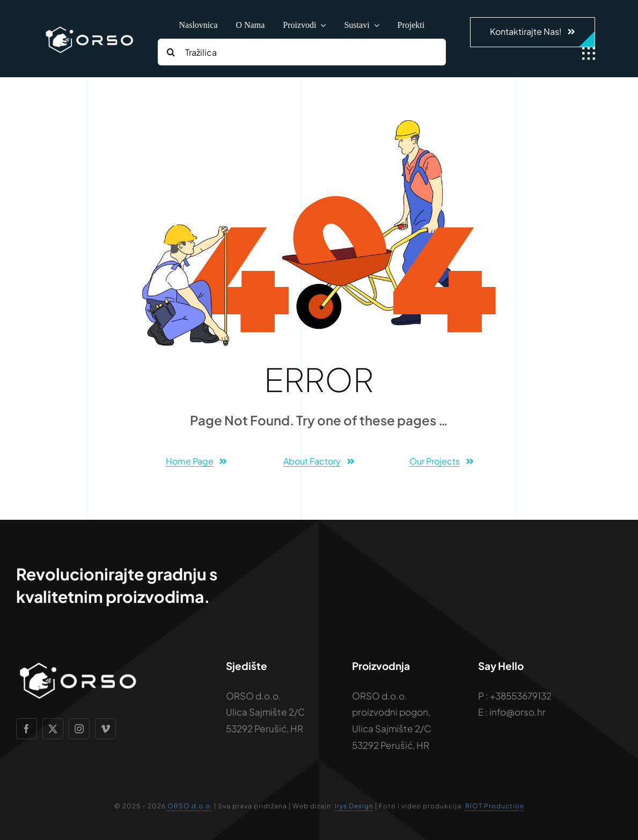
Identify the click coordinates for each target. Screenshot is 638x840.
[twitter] (53, 729)
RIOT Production (495, 806)
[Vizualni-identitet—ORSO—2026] (89, 28)
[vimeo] (105, 729)
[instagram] (79, 729)
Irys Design (354, 806)
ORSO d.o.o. (190, 806)
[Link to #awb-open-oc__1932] (589, 54)
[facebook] (27, 729)
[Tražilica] (302, 52)
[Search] (171, 52)
